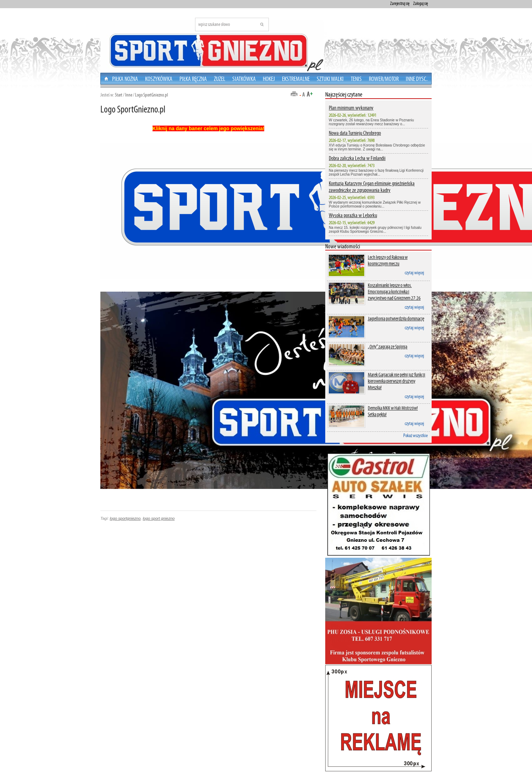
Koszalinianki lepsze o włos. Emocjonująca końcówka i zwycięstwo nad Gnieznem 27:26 (394, 292)
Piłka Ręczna (193, 79)
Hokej (269, 79)
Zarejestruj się (400, 4)
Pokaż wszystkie (415, 436)
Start (119, 95)
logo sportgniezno (125, 518)
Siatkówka (244, 79)
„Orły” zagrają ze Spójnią (387, 347)
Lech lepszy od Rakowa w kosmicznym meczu (388, 260)
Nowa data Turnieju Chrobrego (355, 133)
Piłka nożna (125, 79)
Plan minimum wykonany (351, 108)
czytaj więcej (414, 273)
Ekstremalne (296, 79)
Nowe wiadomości (343, 246)
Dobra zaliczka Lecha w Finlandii (357, 158)
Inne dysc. (417, 79)
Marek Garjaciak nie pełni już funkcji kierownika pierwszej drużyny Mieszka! (397, 381)
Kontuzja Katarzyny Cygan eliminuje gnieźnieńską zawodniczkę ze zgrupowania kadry (372, 187)
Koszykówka (159, 79)
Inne (129, 95)
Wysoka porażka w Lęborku (353, 215)
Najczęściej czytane (344, 94)
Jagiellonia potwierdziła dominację (396, 319)
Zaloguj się (421, 4)
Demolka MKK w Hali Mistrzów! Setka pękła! (393, 411)
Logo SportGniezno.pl (152, 95)
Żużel (220, 79)
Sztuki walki (330, 79)
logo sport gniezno (159, 518)
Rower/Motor (384, 79)
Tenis (356, 79)
